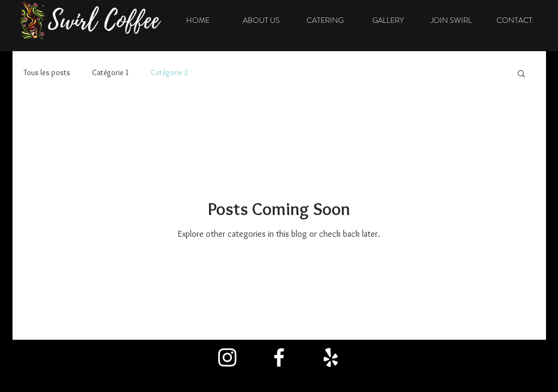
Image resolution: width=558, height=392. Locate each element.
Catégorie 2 (169, 72)
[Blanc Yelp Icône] (331, 357)
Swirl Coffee (103, 20)
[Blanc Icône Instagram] (227, 357)
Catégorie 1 (111, 72)
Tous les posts (47, 72)
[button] (521, 74)
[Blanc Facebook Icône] (279, 357)
